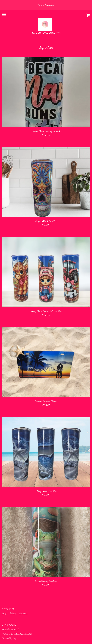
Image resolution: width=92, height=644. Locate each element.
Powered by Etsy (9, 638)
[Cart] (88, 15)
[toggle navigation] (4, 14)
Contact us (24, 613)
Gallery (13, 613)
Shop (5, 613)
